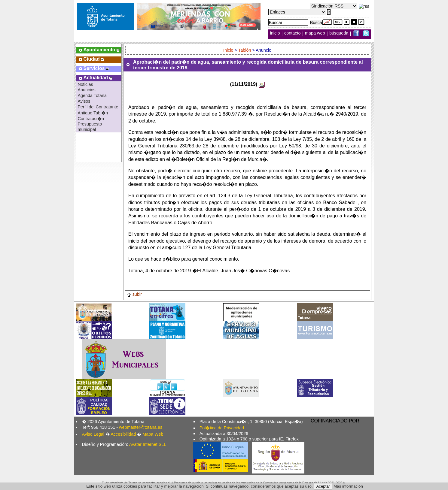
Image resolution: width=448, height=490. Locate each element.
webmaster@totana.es (141, 427)
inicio (276, 33)
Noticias (85, 84)
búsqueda (339, 33)
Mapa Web (153, 434)
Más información (348, 486)
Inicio (228, 50)
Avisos (84, 101)
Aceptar (323, 486)
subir (134, 294)
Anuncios (86, 90)
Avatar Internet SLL (148, 444)
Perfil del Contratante (98, 107)
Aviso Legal (93, 434)
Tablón (245, 50)
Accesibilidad (123, 434)
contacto (292, 33)
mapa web (315, 33)
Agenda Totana (92, 95)
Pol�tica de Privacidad (222, 428)
